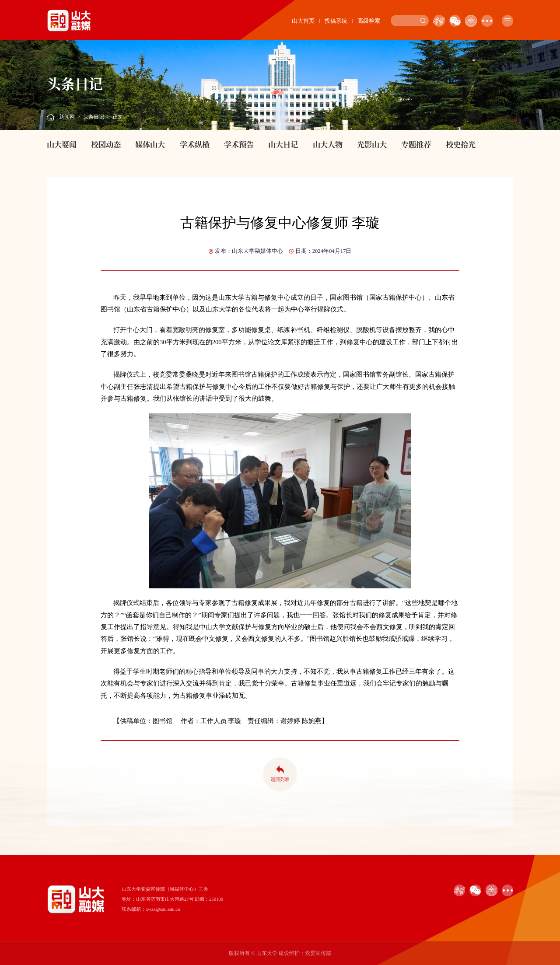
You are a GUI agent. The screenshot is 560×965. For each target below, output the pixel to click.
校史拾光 (461, 144)
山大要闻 (62, 144)
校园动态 (106, 144)
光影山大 (372, 144)
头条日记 (94, 117)
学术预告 (239, 144)
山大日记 (283, 144)
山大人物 (328, 144)
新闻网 (67, 117)
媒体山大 (150, 144)
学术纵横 (195, 144)
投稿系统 (336, 21)
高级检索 (369, 21)
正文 (118, 117)
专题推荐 (416, 144)
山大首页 (303, 21)
